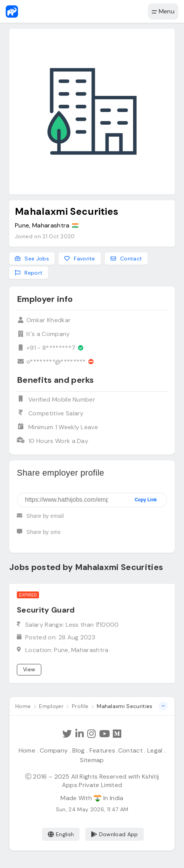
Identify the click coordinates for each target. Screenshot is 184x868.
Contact (130, 750)
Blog (78, 750)
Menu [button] (163, 11)
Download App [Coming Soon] (115, 834)
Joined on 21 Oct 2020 (45, 236)
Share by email (40, 519)
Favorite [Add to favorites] (80, 259)
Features (103, 750)
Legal (155, 750)
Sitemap (92, 760)
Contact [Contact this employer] (126, 259)
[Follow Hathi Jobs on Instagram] (91, 734)
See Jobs (32, 259)
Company (54, 750)
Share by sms (39, 535)
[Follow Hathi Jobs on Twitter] (68, 734)
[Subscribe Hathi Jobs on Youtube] (104, 734)
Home (27, 750)
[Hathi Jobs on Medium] (117, 734)
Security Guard (46, 610)
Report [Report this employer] (29, 273)
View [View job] (29, 669)
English (61, 834)
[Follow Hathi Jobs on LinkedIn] (80, 734)
